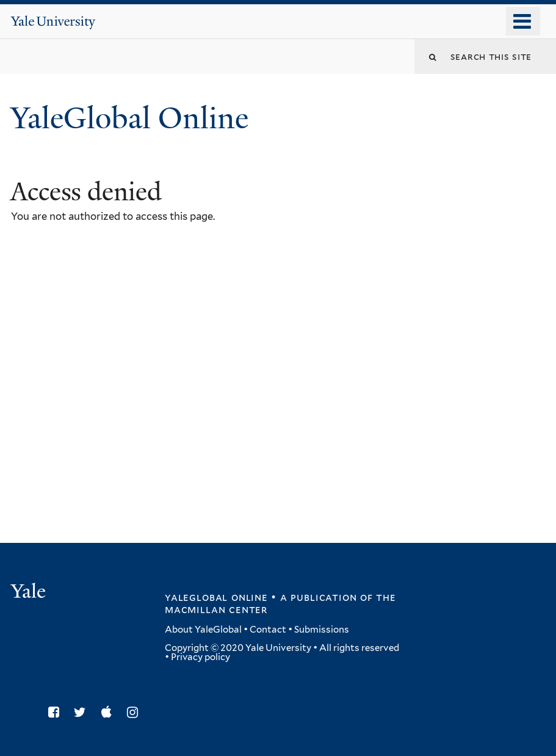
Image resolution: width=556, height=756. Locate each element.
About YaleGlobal (203, 630)
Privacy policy (200, 657)
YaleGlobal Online (129, 118)
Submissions (322, 630)
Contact (268, 630)
